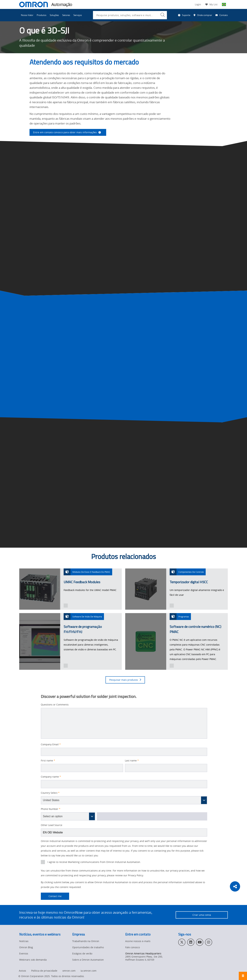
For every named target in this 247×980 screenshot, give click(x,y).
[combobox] (130, 15)
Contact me (51, 896)
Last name (132, 761)
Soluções (54, 15)
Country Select (50, 793)
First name (48, 761)
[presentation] (66, 606)
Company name (51, 777)
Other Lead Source (52, 825)
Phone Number (51, 809)
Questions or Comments (55, 705)
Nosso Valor (27, 15)
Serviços (78, 15)
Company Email (51, 744)
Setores (66, 15)
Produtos (42, 15)
